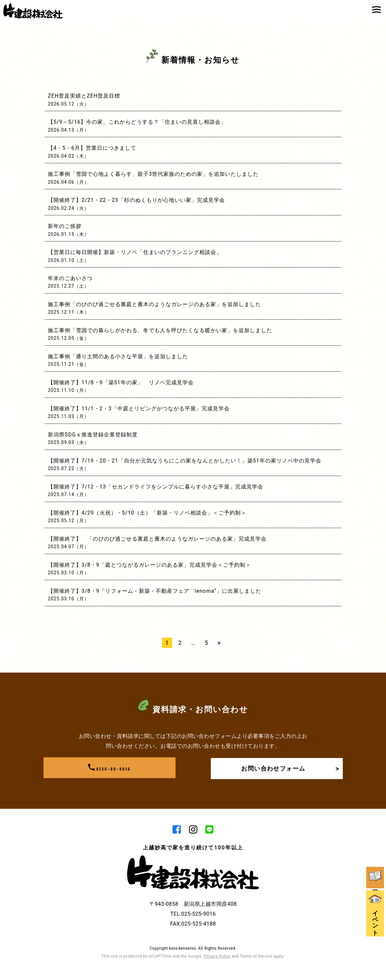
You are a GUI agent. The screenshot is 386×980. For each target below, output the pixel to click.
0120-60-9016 (110, 768)
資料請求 (376, 804)
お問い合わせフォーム (288, 768)
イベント (376, 850)
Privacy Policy (216, 957)
